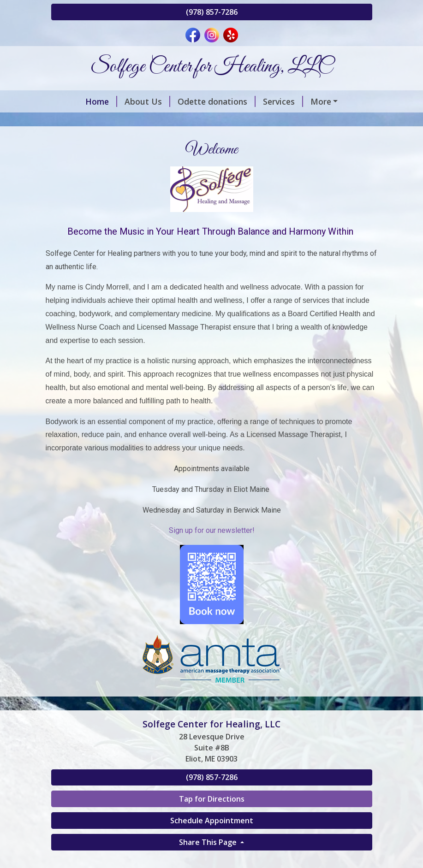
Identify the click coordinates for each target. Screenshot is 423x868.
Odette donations (190, 101)
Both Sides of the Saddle (268, 121)
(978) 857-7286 (212, 12)
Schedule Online (94, 121)
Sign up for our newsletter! (212, 570)
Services (256, 101)
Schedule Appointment (212, 860)
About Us (121, 101)
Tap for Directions (212, 838)
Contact (250, 141)
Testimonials (194, 141)
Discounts (307, 101)
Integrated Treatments (108, 141)
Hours (289, 141)
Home (74, 101)
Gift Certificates (172, 121)
